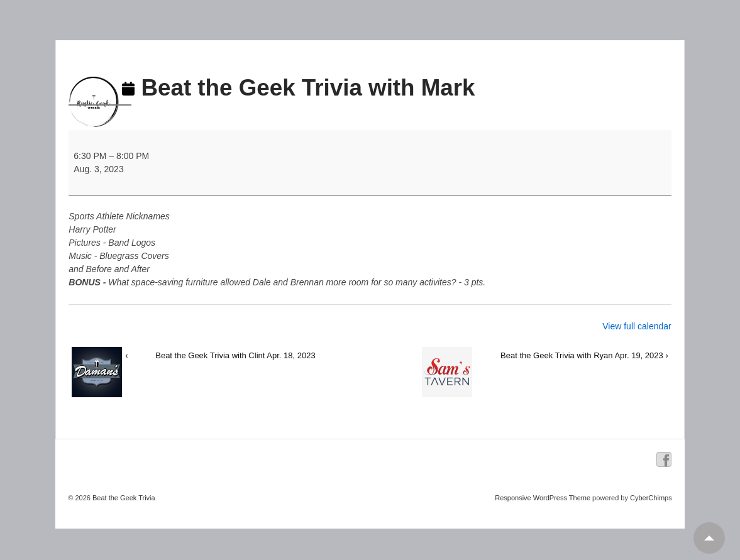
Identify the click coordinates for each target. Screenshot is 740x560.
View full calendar (637, 326)
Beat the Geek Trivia (123, 498)
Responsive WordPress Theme (543, 498)
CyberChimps (651, 498)
